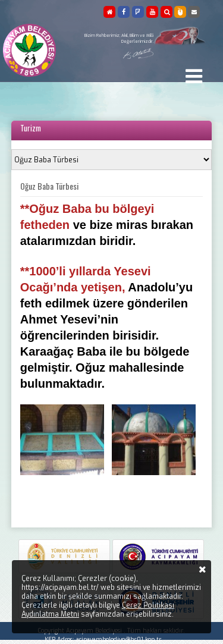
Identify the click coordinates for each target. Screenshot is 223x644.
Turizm (31, 128)
